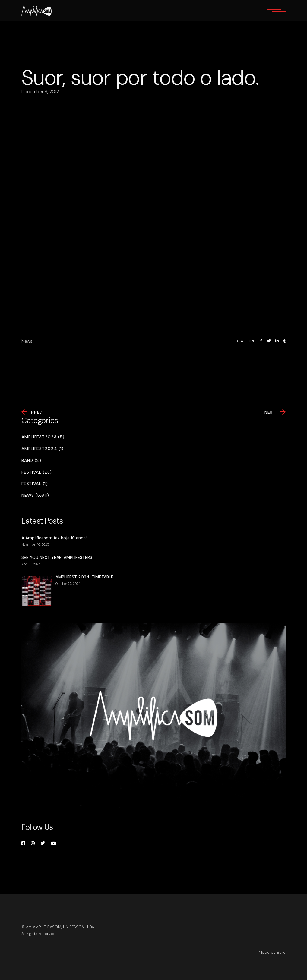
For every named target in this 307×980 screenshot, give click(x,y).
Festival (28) (36, 472)
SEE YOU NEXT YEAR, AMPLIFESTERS (57, 557)
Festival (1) (35, 484)
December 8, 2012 (40, 92)
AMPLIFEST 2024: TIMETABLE (84, 577)
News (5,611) (35, 495)
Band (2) (31, 460)
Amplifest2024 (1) (43, 449)
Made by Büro (272, 952)
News (27, 341)
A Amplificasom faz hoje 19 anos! (54, 538)
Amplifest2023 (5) (43, 437)
